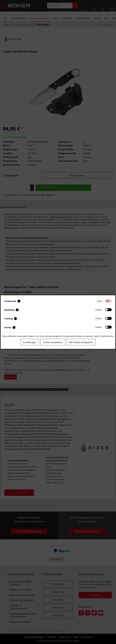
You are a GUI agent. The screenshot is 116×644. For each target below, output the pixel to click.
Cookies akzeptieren (53, 342)
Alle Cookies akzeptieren (81, 342)
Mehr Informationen (104, 336)
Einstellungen (30, 342)
